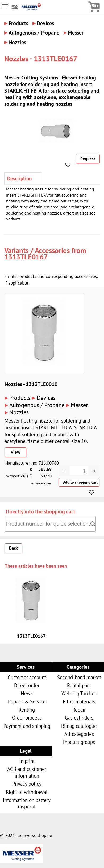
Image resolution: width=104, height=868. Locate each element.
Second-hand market (79, 677)
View (15, 452)
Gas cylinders (79, 718)
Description (19, 178)
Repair (79, 710)
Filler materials (79, 701)
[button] (94, 471)
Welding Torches (79, 693)
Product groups (79, 742)
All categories (79, 734)
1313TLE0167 (26, 257)
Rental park (79, 685)
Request (88, 159)
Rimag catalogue (79, 726)
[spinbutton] (74, 472)
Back (13, 548)
